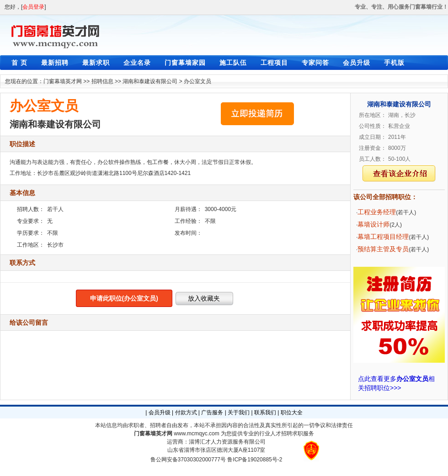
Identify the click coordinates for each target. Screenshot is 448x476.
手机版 (394, 63)
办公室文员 (197, 81)
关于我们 (239, 413)
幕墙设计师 (373, 224)
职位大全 (292, 413)
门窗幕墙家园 (185, 63)
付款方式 (186, 413)
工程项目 (274, 63)
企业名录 (137, 63)
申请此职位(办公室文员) (124, 298)
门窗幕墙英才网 (63, 81)
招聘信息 (102, 81)
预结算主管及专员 (383, 249)
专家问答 (315, 63)
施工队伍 (233, 63)
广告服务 (212, 413)
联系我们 (265, 413)
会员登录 (33, 7)
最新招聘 (55, 63)
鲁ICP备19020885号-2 (255, 460)
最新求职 (96, 63)
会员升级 (357, 63)
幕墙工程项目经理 (383, 237)
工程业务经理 (377, 212)
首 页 (19, 63)
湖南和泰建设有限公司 (150, 81)
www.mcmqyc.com (196, 434)
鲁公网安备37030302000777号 (188, 460)
